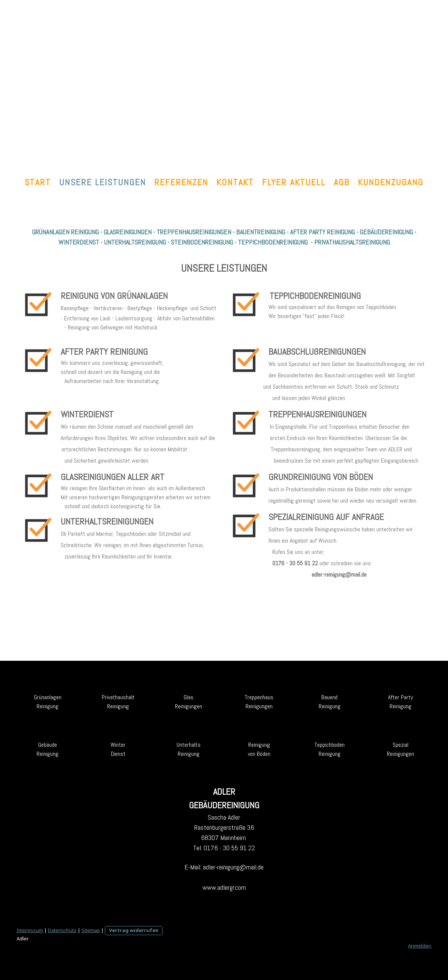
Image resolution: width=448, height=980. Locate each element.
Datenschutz (62, 930)
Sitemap (91, 930)
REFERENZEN (181, 182)
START (38, 182)
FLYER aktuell (294, 182)
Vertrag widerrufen (134, 930)
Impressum (30, 930)
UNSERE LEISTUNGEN (103, 182)
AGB (342, 182)
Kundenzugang (391, 182)
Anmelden (420, 946)
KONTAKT (235, 182)
